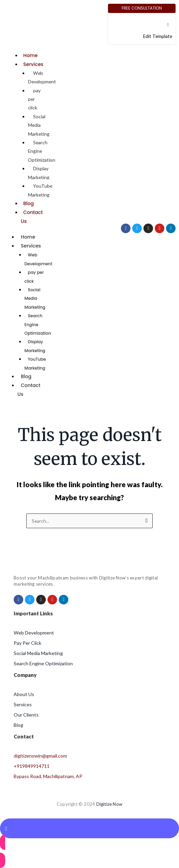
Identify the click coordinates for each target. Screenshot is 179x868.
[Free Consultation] (142, 8)
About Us (24, 694)
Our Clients (26, 715)
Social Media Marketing (35, 298)
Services (33, 64)
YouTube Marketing (40, 190)
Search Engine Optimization (43, 663)
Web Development (42, 77)
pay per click (34, 277)
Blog (29, 203)
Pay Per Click (27, 643)
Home (30, 55)
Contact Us (29, 390)
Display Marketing (39, 173)
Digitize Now (109, 804)
